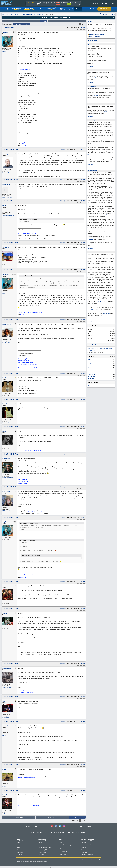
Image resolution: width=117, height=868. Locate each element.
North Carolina (6, 343)
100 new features (110, 215)
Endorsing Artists (44, 850)
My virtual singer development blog (27, 233)
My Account (64, 852)
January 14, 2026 (92, 171)
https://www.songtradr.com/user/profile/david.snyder (31, 368)
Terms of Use (86, 860)
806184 (83, 765)
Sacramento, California (8, 215)
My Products (64, 854)
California (5, 814)
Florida (4, 51)
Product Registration (88, 855)
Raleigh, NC (5, 787)
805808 (83, 242)
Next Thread (67, 21)
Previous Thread (21, 21)
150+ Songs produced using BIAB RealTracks (30, 142)
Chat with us (75, 833)
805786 (83, 201)
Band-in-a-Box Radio (45, 847)
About (19, 843)
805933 (83, 426)
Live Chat (63, 4)
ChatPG (90, 21)
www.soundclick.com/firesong (26, 169)
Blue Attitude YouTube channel (26, 693)
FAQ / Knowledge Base (89, 845)
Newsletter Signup (66, 845)
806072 (83, 696)
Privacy (93, 860)
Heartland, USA (6, 173)
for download (95, 96)
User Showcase (38, 14)
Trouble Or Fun (10, 28)
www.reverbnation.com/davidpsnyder (27, 364)
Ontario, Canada (6, 687)
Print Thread (18, 24)
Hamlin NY (5, 605)
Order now (90, 164)
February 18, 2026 (93, 120)
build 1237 (104, 112)
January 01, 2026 (92, 252)
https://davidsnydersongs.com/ (26, 359)
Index (44, 21)
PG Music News (92, 41)
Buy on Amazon (22, 483)
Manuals (84, 847)
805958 (83, 487)
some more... (23, 145)
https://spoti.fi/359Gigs (24, 361)
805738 (83, 28)
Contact (19, 845)
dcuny (64, 517)
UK (3, 266)
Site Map (99, 860)
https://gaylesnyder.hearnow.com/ (27, 778)
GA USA (5, 735)
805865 (83, 270)
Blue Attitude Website (23, 691)
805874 (83, 320)
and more (90, 154)
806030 (83, 581)
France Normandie (7, 197)
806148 (83, 721)
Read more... (91, 66)
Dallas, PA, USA (6, 511)
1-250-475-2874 (74, 2)
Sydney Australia (7, 423)
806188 (83, 790)
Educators (20, 852)
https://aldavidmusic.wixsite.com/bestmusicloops (34, 658)
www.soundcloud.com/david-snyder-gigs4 (29, 366)
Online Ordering (76, 4)
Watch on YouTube (23, 482)
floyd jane (63, 149)
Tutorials (84, 852)
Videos (84, 850)
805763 (83, 180)
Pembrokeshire (6, 718)
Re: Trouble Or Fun (11, 149)
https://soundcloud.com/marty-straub (35, 512)
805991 (83, 517)
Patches (84, 843)
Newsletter (88, 826)
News (62, 843)
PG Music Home (7, 14)
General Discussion (26, 14)
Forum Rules (64, 17)
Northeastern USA (7, 450)
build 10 (94, 78)
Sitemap (20, 855)
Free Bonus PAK (92, 309)
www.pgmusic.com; (20, 862)
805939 (83, 454)
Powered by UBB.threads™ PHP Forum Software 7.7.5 (58, 867)
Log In (112, 14)
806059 (83, 664)
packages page (106, 314)
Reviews (41, 855)
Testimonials (42, 852)
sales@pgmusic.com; (31, 862)
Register (103, 14)
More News (91, 322)
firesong (63, 270)
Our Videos (21, 761)
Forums (16, 14)
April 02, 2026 (91, 44)
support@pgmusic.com (42, 862)
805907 (83, 399)
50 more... (23, 144)
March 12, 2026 (92, 86)
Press (19, 847)
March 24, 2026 (92, 70)
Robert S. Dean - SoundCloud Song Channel (30, 450)
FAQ (71, 17)
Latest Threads (53, 17)
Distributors (20, 850)
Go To (26, 24)
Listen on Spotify (23, 480)
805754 (83, 149)
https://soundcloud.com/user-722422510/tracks (30, 806)
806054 (83, 609)
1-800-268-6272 (64, 2)
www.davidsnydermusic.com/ (25, 362)
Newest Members (93, 345)
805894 (83, 373)
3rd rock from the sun (8, 478)
